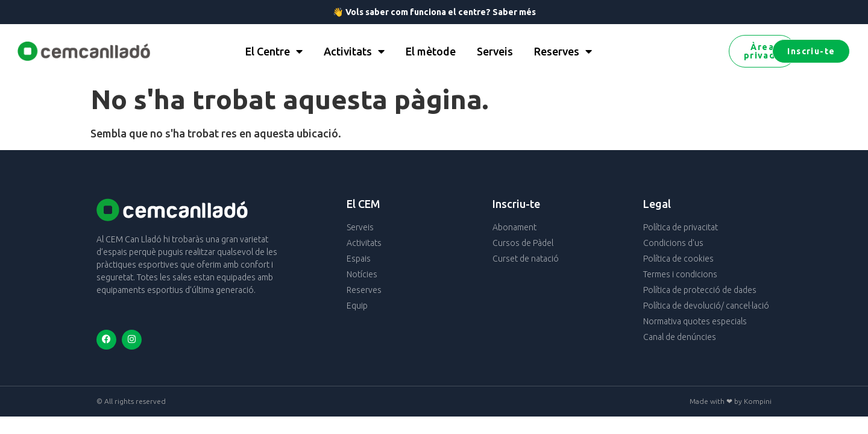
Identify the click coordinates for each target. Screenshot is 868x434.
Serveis (495, 51)
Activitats (354, 51)
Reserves (563, 51)
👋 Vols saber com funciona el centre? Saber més (434, 12)
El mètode (431, 51)
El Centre (274, 51)
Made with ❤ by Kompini (731, 401)
